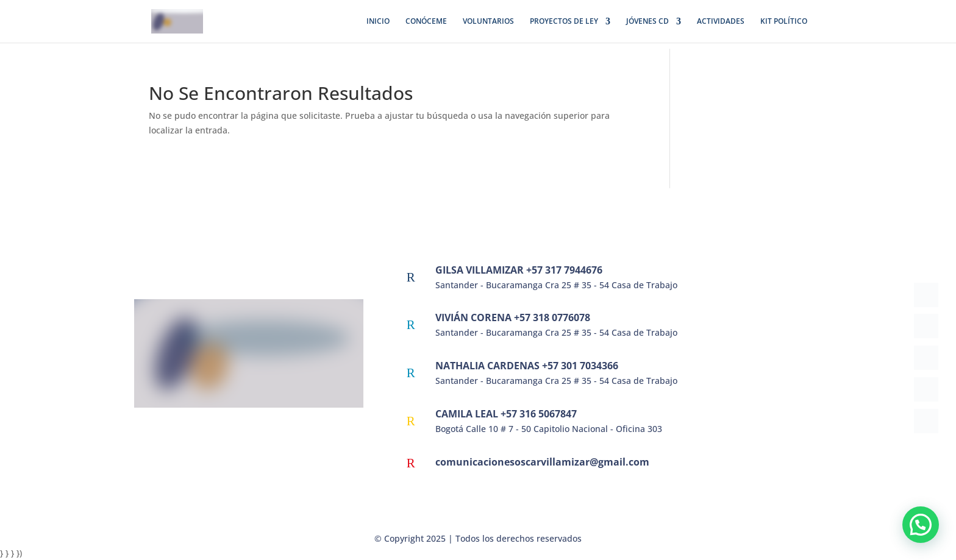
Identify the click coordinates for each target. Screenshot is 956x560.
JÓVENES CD (647, 22)
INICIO (378, 22)
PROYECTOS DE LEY (564, 22)
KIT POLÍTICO (784, 22)
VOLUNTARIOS (488, 22)
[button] (921, 525)
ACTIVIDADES (721, 22)
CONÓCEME (426, 22)
